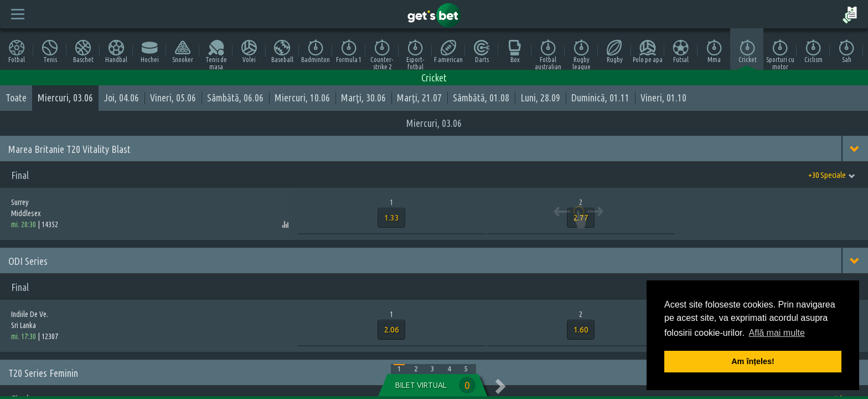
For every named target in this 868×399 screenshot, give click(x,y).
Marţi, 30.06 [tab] (363, 98)
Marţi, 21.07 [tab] (419, 98)
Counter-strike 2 (382, 55)
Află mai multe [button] (777, 333)
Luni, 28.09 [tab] (540, 98)
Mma (714, 51)
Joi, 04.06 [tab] (122, 98)
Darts (482, 51)
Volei (249, 51)
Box (515, 51)
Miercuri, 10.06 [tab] (302, 98)
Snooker (183, 51)
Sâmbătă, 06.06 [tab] (235, 98)
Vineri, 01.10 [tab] (663, 98)
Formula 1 (349, 51)
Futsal (681, 51)
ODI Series (28, 261)
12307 (50, 336)
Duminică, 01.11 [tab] (600, 98)
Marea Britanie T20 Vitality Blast (69, 149)
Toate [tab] (16, 98)
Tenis (50, 51)
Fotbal (17, 51)
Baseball (282, 51)
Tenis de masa (216, 55)
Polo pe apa (648, 51)
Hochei (150, 51)
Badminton (316, 51)
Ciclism (813, 51)
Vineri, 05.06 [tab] (173, 98)
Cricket (748, 51)
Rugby (614, 51)
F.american (448, 51)
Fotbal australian (548, 55)
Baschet (83, 51)
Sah (846, 51)
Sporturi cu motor (780, 55)
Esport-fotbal (415, 55)
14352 (50, 224)
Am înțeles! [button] (753, 361)
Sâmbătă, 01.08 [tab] (481, 98)
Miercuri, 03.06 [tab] (65, 98)
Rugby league (582, 55)
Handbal (116, 51)
